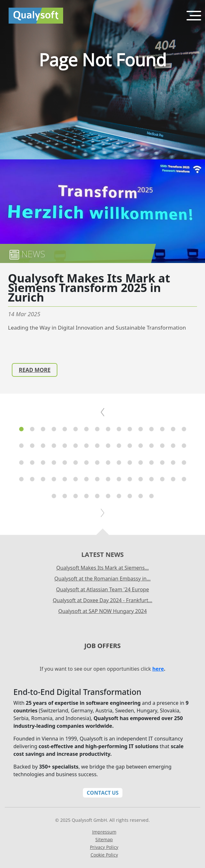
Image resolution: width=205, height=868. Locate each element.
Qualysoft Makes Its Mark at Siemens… (102, 568)
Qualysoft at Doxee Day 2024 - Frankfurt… (102, 600)
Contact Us (103, 793)
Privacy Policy (104, 847)
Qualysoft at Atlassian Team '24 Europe (103, 589)
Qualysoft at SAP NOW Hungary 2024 (103, 611)
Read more (35, 370)
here (158, 669)
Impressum (104, 832)
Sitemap (104, 839)
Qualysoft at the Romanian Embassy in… (103, 579)
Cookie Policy (104, 855)
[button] (21, 429)
